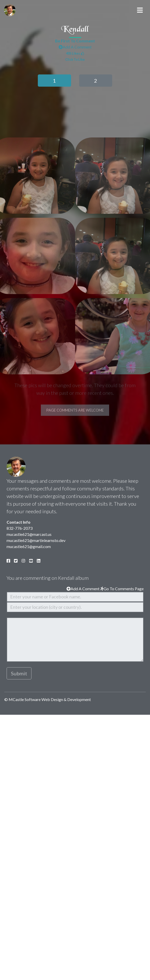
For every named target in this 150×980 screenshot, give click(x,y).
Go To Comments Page (122, 589)
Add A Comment (75, 48)
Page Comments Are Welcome (75, 429)
